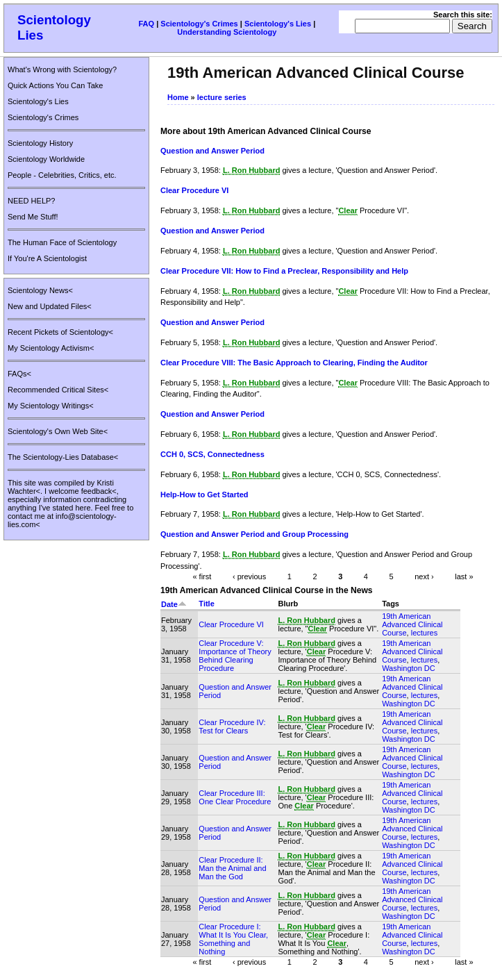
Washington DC (409, 668)
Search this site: (463, 15)
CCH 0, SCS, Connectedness (212, 454)
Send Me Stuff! (33, 217)
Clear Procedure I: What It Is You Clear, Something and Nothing (233, 939)
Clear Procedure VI (194, 190)
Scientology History (40, 143)
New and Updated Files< (50, 306)
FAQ (146, 24)
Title (206, 604)
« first (202, 576)
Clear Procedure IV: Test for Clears (232, 726)
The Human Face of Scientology (62, 242)
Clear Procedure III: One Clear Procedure (235, 797)
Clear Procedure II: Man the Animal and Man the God (232, 868)
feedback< (99, 491)
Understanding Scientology (227, 32)
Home (178, 97)
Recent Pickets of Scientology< (60, 332)
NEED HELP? (31, 201)
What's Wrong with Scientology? (62, 69)
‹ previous (249, 576)
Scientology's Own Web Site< (58, 431)
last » (464, 576)
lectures (425, 633)
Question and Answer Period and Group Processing (254, 534)
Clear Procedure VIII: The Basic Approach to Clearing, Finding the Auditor (294, 363)
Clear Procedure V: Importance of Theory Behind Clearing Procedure (235, 656)
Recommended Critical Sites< (58, 390)
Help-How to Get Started (204, 495)
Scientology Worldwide (46, 159)
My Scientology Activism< (51, 348)
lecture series (222, 97)
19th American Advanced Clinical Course (412, 624)
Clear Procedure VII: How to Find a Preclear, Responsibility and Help (284, 271)
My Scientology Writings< (51, 406)
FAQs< (19, 374)
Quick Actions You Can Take (55, 85)
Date (174, 604)
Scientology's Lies (278, 24)
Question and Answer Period (212, 151)
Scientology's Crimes (199, 24)
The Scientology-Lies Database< (63, 457)
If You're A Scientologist (47, 258)
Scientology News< (40, 290)
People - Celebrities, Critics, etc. (62, 175)
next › (424, 576)
